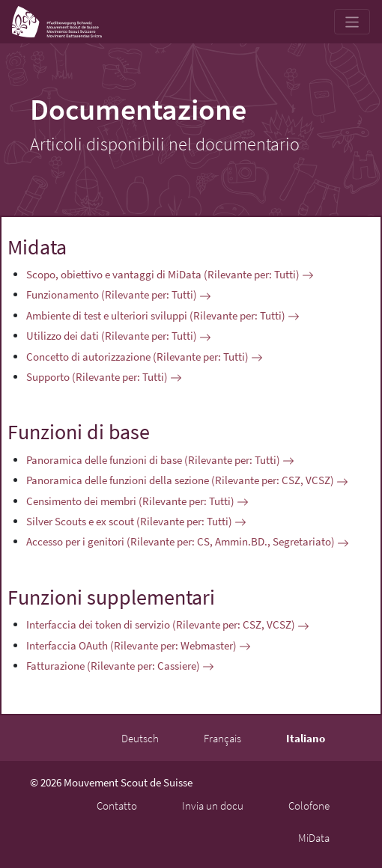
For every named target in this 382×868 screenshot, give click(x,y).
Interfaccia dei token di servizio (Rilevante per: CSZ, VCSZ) (168, 624)
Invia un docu (213, 806)
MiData (314, 838)
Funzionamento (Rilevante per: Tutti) (119, 294)
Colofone (309, 806)
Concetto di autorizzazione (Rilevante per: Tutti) (145, 357)
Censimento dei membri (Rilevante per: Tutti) (137, 501)
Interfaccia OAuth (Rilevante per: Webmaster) (139, 645)
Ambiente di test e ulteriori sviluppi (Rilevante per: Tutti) (163, 315)
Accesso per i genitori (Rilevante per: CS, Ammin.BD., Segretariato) (188, 541)
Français (222, 738)
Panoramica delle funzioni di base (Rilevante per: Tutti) (160, 460)
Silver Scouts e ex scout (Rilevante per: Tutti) (136, 521)
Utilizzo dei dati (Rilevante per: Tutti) (119, 336)
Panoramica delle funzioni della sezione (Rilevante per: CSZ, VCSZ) (187, 480)
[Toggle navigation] (352, 21)
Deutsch (140, 738)
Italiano (306, 738)
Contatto (117, 806)
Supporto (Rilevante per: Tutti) (104, 377)
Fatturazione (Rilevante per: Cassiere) (120, 666)
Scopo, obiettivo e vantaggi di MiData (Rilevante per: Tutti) (170, 274)
